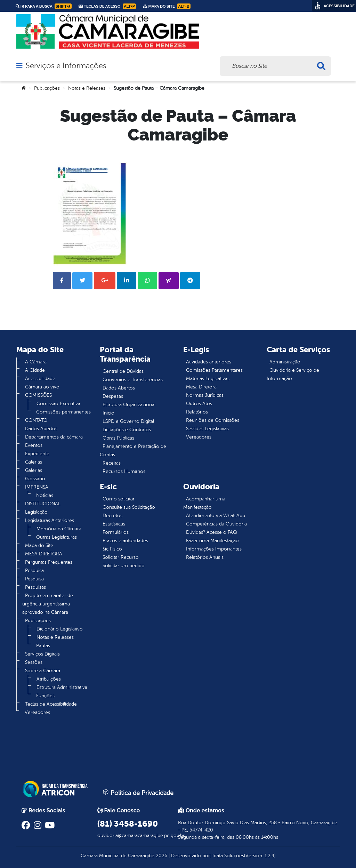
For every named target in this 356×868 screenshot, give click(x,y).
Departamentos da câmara (54, 437)
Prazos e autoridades (125, 541)
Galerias (34, 462)
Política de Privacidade (138, 793)
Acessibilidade (40, 379)
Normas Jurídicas (205, 395)
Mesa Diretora (201, 387)
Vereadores (37, 712)
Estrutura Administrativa (62, 687)
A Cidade (35, 370)
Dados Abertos (41, 429)
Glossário (35, 479)
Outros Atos (199, 404)
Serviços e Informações (66, 66)
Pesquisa (34, 570)
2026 (161, 856)
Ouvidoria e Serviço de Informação (293, 374)
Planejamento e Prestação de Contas (133, 451)
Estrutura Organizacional (129, 405)
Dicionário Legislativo (60, 629)
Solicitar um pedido (124, 566)
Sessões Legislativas (207, 429)
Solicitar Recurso (121, 557)
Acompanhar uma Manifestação (204, 503)
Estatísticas (114, 524)
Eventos (34, 445)
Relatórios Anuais (205, 557)
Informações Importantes (214, 549)
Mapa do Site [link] (167, 6)
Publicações (47, 88)
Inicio (108, 413)
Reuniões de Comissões (213, 420)
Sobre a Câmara (43, 671)
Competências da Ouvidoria (216, 524)
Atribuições (49, 679)
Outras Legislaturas (56, 537)
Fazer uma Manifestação (212, 541)
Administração (285, 362)
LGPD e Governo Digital (128, 421)
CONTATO (36, 420)
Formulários (116, 532)
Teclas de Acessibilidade (51, 704)
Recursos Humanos (124, 471)
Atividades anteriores (209, 362)
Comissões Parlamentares (214, 370)
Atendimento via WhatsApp (216, 516)
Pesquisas (35, 587)
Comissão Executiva (58, 404)
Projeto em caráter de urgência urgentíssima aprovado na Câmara (48, 604)
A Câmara (36, 362)
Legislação (36, 512)
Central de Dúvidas (123, 371)
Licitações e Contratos (127, 430)
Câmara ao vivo (42, 387)
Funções (45, 696)
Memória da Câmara (59, 529)
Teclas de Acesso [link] (107, 6)
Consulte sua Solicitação (129, 507)
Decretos (112, 516)
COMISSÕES (38, 395)
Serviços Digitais (42, 654)
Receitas (112, 463)
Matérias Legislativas (208, 379)
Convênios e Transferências (133, 380)
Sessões (34, 662)
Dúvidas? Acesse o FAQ (211, 532)
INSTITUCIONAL (43, 504)
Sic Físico (112, 549)
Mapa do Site (39, 545)
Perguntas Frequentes (49, 562)
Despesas (113, 396)
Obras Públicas (118, 438)
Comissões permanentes (63, 412)
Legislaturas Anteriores (50, 520)
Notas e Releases (87, 88)
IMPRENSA (37, 487)
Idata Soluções (228, 856)
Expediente (37, 454)
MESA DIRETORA (44, 554)
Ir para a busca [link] (44, 6)
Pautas (43, 646)
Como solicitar (119, 499)
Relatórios (197, 412)
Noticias (45, 495)
